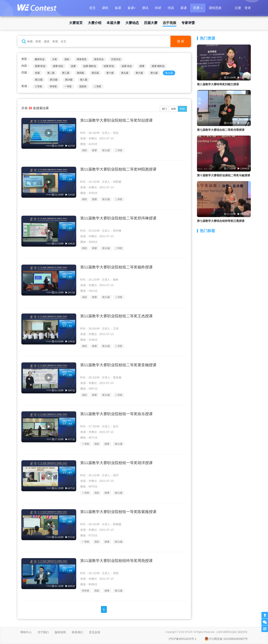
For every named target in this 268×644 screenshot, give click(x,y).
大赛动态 (132, 23)
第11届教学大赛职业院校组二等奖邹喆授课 (116, 120)
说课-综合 (127, 66)
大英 (54, 59)
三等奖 (39, 86)
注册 (238, 8)
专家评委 (188, 23)
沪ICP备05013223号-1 (183, 639)
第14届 (69, 80)
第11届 (169, 73)
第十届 (110, 73)
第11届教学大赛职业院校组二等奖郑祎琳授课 (118, 218)
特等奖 (53, 86)
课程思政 (215, 8)
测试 (145, 8)
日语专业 (116, 59)
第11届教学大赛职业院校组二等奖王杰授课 (116, 316)
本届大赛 (113, 23)
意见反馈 (95, 632)
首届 (37, 73)
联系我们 (77, 632)
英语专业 (99, 59)
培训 (171, 8)
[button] (198, 8)
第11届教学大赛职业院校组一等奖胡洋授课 (116, 463)
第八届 (84, 80)
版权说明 (60, 632)
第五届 (95, 73)
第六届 (139, 73)
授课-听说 (40, 66)
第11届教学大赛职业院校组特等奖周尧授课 (116, 561)
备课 (118, 8)
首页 (92, 8)
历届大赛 (151, 23)
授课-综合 (58, 66)
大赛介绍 (95, 23)
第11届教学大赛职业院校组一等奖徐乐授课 (116, 414)
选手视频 (169, 23)
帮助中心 (26, 632)
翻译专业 (40, 59)
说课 (73, 66)
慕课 (184, 8)
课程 (105, 8)
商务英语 (82, 59)
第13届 (54, 80)
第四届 (80, 73)
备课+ (132, 8)
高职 (67, 59)
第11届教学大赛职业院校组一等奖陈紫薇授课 (118, 512)
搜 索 (181, 41)
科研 (158, 8)
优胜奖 (83, 86)
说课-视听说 (90, 66)
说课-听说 (109, 66)
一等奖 (68, 86)
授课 (142, 66)
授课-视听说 (158, 66)
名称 (173, 109)
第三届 (66, 73)
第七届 (154, 73)
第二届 (51, 73)
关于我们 (43, 632)
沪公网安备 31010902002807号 (226, 639)
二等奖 (98, 86)
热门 (164, 109)
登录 (248, 8)
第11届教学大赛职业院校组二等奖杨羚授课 (116, 267)
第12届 (39, 80)
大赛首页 (76, 23)
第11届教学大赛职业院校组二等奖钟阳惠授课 (118, 169)
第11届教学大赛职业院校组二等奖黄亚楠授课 (118, 365)
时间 (182, 109)
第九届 (125, 73)
